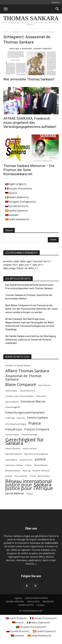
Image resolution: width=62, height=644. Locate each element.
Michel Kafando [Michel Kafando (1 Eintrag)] (41, 465)
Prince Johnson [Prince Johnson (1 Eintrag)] (21, 476)
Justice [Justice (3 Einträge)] (40, 459)
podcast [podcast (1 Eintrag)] (9, 476)
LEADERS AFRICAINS (15, 602)
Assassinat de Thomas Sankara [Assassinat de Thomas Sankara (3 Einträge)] (23, 378)
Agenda (18, 598)
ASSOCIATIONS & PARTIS (36, 598)
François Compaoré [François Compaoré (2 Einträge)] (37, 429)
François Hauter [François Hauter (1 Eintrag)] (12, 435)
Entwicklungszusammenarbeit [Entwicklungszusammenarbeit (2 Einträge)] (25, 412)
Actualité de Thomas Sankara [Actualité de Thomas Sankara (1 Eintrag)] (18, 366)
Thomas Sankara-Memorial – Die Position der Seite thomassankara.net (29, 170)
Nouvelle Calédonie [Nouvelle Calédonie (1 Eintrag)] (41, 471)
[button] (6, 9)
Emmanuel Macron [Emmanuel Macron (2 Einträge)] (33, 401)
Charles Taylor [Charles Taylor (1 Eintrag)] (11, 391)
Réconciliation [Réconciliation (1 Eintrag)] (44, 476)
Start (5, 32)
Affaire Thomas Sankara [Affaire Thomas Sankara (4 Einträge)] (27, 371)
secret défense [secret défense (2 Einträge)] (15, 493)
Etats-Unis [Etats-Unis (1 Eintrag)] (21, 418)
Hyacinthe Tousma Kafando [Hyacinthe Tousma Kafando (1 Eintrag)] (36, 454)
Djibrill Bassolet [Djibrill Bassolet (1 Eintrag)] (12, 402)
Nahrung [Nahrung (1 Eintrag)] (27, 471)
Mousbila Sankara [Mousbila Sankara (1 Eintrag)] (13, 471)
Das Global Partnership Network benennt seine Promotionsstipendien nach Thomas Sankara (29, 287)
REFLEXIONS (48, 602)
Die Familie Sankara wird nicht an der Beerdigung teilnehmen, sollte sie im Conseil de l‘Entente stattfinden (31, 340)
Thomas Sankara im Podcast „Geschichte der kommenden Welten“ (29, 297)
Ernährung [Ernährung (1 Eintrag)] (10, 418)
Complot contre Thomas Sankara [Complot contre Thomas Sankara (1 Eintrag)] (20, 396)
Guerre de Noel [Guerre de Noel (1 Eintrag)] (30, 449)
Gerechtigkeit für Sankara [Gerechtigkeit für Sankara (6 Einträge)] (25, 441)
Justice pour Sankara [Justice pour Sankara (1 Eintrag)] (14, 465)
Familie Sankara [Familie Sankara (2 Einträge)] (37, 417)
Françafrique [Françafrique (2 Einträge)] (14, 429)
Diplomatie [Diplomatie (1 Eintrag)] (41, 396)
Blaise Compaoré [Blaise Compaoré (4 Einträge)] (21, 384)
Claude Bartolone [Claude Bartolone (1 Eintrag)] (27, 391)
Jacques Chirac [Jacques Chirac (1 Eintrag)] (26, 460)
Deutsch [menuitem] (13, 193)
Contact (40, 605)
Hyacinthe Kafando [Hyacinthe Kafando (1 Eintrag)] (14, 454)
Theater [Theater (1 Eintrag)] (30, 494)
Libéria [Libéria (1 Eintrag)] (29, 465)
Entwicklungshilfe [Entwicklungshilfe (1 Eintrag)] (13, 407)
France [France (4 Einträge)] (35, 423)
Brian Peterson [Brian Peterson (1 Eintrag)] (45, 385)
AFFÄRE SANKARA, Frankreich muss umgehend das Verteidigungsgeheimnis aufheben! (30, 123)
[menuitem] (20, 184)
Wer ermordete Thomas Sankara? (29, 79)
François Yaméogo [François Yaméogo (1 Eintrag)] (29, 435)
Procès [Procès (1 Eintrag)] (33, 476)
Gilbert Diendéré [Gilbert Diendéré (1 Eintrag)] (13, 449)
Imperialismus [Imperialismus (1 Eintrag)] (11, 460)
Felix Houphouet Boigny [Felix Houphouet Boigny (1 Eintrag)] (16, 424)
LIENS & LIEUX (33, 602)
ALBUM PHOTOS (26, 605)
